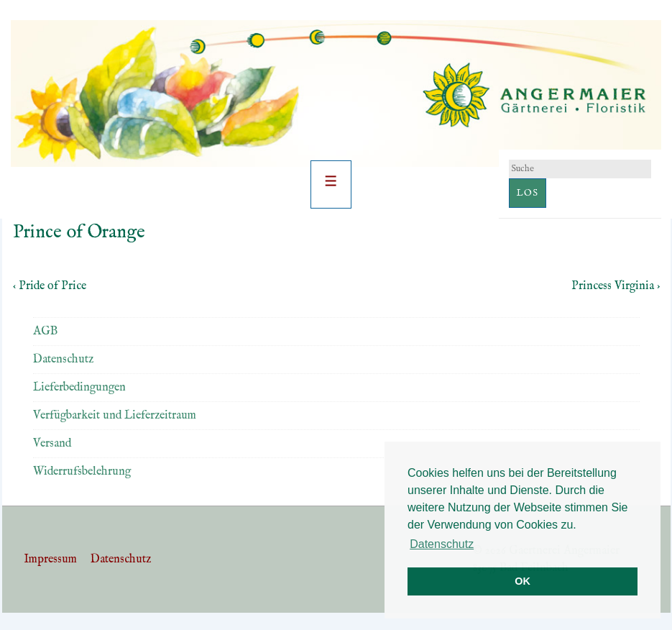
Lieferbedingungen (79, 388)
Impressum (50, 560)
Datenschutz (63, 360)
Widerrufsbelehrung (82, 472)
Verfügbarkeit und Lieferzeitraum (115, 416)
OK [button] (523, 581)
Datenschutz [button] (442, 544)
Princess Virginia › (616, 286)
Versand (52, 444)
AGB (45, 332)
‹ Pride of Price (50, 286)
